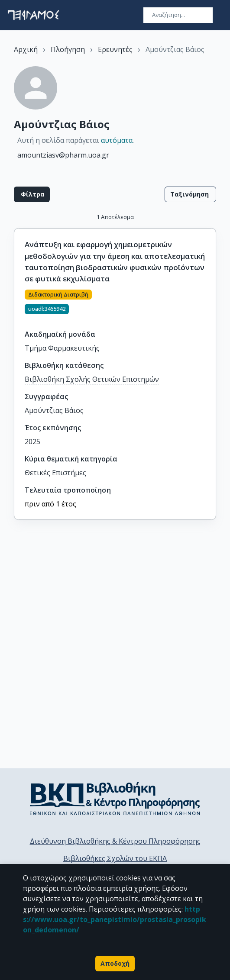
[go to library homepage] (115, 799)
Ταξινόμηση (190, 194)
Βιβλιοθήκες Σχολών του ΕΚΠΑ (115, 858)
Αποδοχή (115, 964)
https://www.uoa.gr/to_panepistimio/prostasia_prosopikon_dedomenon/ (115, 919)
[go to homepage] (33, 15)
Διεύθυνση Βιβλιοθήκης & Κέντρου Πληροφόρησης (115, 841)
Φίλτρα (32, 194)
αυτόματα (117, 140)
